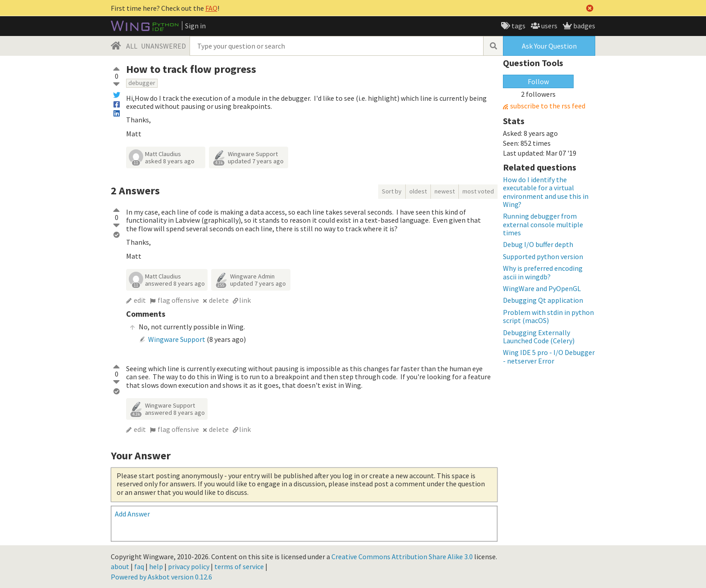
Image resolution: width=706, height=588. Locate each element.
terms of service (239, 566)
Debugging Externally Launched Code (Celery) (539, 337)
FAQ (211, 8)
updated (256, 161)
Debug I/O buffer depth (538, 244)
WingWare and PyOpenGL (542, 288)
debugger (142, 83)
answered (175, 283)
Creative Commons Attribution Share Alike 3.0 (402, 557)
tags (518, 26)
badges (584, 26)
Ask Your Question (549, 46)
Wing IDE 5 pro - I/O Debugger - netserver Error (549, 356)
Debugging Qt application (543, 300)
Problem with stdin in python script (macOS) (548, 316)
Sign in (195, 26)
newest (445, 191)
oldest (418, 191)
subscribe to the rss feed (548, 106)
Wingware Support (253, 154)
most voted (478, 191)
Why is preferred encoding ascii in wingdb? (543, 272)
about (120, 566)
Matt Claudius (163, 154)
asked (170, 161)
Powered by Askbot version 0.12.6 (161, 577)
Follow (538, 81)
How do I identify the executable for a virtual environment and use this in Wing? (546, 192)
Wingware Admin (252, 276)
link (245, 300)
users (549, 26)
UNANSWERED (163, 46)
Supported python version (543, 256)
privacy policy (189, 566)
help (156, 566)
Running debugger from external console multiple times (543, 224)
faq (139, 566)
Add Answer (132, 514)
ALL (132, 46)
